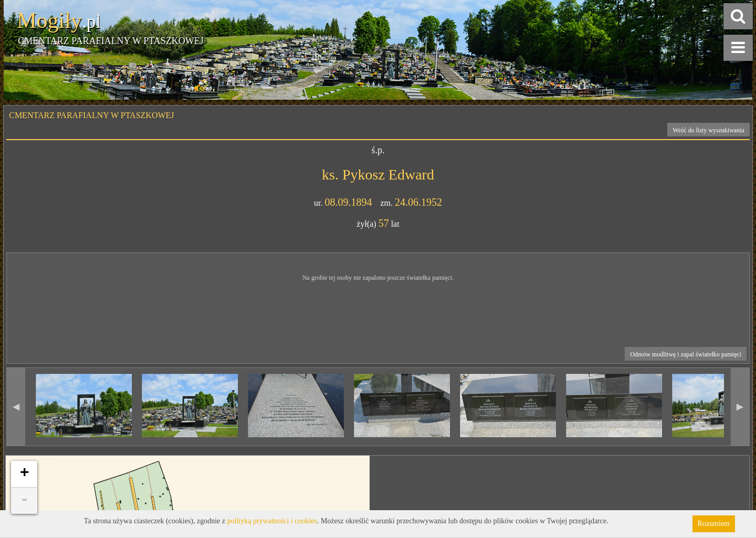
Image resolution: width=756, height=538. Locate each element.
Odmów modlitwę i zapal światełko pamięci (686, 354)
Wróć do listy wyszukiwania (708, 130)
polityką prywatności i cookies (272, 521)
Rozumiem (714, 524)
